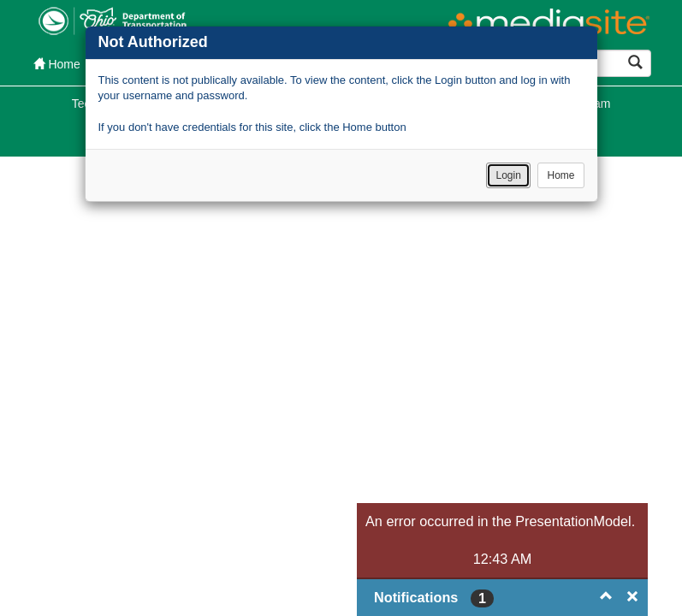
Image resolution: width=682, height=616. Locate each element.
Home (560, 175)
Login (508, 175)
